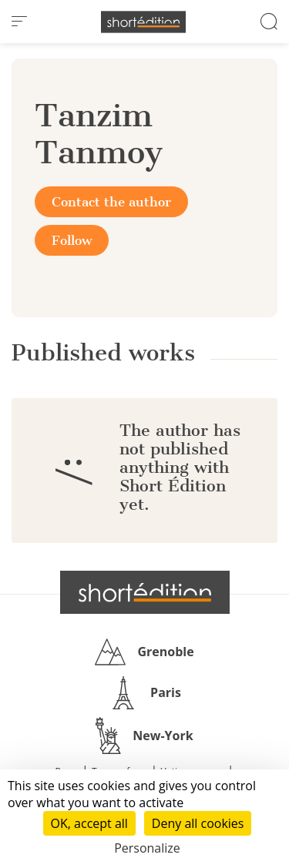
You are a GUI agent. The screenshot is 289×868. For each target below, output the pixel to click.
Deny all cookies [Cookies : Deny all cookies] (198, 823)
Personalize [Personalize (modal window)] (147, 848)
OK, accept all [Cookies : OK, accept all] (89, 823)
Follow (72, 240)
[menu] (19, 22)
